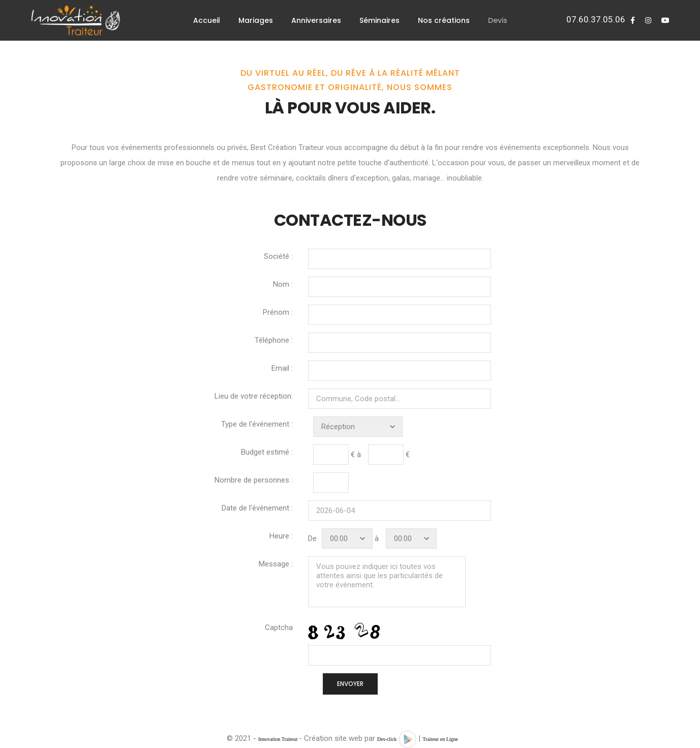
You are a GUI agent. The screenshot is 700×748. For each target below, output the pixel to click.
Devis (498, 20)
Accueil (207, 20)
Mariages (256, 20)
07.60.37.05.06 (596, 19)
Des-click (387, 739)
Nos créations (444, 20)
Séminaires (379, 20)
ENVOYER (350, 684)
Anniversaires (316, 20)
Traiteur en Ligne (440, 739)
